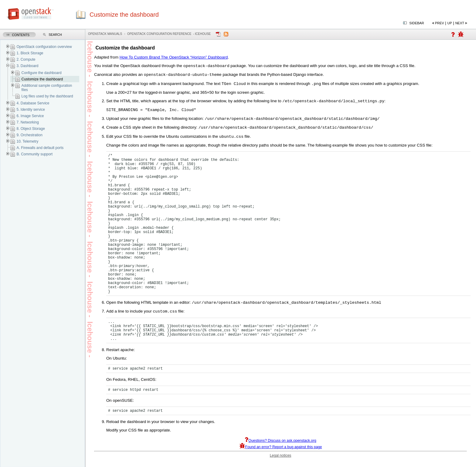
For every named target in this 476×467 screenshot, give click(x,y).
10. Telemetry (27, 141)
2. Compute (26, 59)
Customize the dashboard (42, 79)
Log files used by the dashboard (47, 96)
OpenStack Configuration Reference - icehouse (169, 34)
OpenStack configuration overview (44, 47)
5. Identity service (31, 110)
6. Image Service (30, 116)
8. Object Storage (31, 129)
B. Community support (34, 154)
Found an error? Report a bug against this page (281, 453)
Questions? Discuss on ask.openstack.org (280, 447)
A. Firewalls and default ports (40, 148)
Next (460, 23)
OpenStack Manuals (105, 34)
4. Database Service (33, 103)
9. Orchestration (29, 135)
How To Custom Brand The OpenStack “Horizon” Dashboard (174, 57)
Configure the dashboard (41, 73)
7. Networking (27, 122)
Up (450, 23)
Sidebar (416, 23)
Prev (440, 23)
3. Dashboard (27, 66)
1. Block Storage (30, 53)
